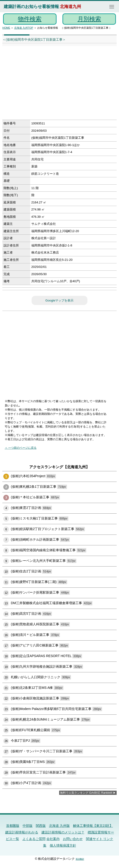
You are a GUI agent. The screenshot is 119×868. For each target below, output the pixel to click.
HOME (6, 28)
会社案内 (53, 839)
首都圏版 (13, 826)
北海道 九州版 (59, 826)
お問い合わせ (73, 839)
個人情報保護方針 (63, 845)
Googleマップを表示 (60, 300)
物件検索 (30, 19)
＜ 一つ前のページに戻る (21, 448)
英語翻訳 (80, 859)
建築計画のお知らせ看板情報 (31, 7)
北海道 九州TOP (24, 28)
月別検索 (89, 19)
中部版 (28, 826)
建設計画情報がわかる (22, 832)
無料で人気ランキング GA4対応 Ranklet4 (86, 793)
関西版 (41, 826)
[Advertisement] (54, 84)
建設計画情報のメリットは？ (63, 832)
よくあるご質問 (34, 839)
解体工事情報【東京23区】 (93, 826)
